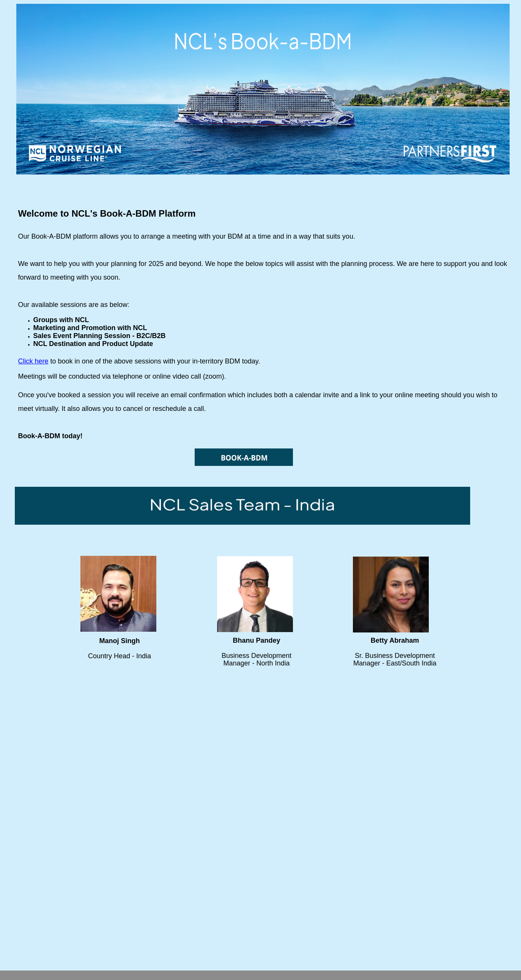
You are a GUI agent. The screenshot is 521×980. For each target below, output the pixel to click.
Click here (33, 361)
